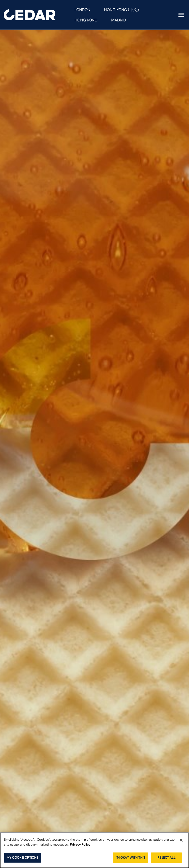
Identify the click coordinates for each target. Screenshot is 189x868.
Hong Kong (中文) (121, 10)
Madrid (119, 20)
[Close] (181, 840)
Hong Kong (86, 20)
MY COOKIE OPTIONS (23, 858)
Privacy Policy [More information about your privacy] (80, 844)
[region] (94, 850)
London (82, 10)
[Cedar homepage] (30, 15)
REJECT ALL (166, 858)
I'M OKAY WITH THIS (130, 858)
